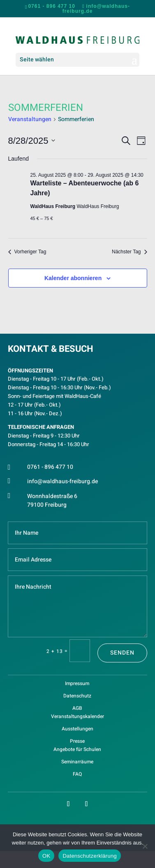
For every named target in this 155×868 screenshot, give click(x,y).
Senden (122, 653)
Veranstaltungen (30, 119)
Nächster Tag (129, 252)
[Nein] (145, 846)
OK (46, 856)
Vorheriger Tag (27, 252)
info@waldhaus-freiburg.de (62, 481)
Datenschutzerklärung (89, 856)
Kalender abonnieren (73, 278)
